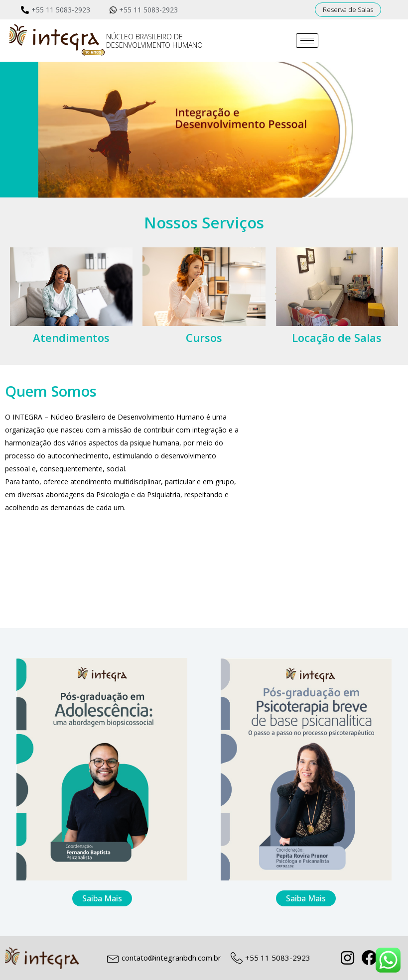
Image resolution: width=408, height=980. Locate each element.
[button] (348, 10)
